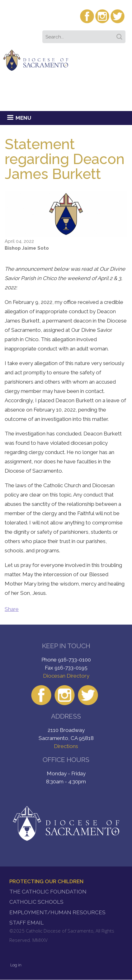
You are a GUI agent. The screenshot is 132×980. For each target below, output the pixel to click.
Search (120, 35)
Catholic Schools (36, 902)
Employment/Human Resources (57, 912)
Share (12, 609)
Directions (66, 746)
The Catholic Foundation (48, 892)
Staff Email (26, 923)
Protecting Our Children (46, 881)
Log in (16, 965)
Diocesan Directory (66, 676)
